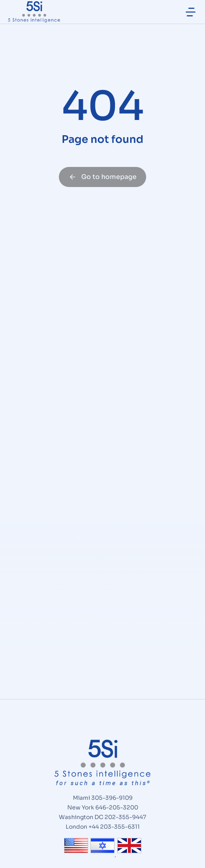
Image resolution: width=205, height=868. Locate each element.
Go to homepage (102, 177)
